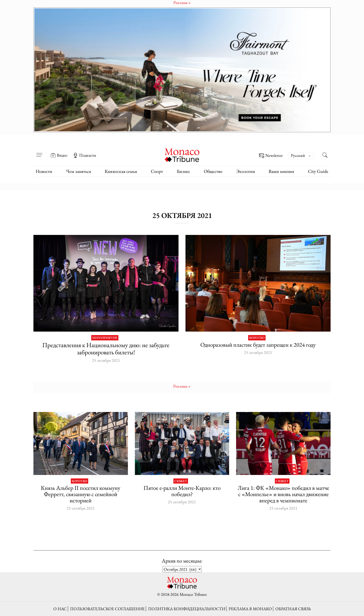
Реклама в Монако (250, 609)
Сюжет (181, 481)
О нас (60, 609)
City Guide (318, 171)
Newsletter (271, 156)
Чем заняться (79, 171)
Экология (246, 171)
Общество (213, 171)
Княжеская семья (121, 171)
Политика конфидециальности (187, 609)
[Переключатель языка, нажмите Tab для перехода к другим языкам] (301, 156)
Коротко (257, 338)
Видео (59, 155)
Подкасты (84, 155)
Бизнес (184, 171)
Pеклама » (182, 386)
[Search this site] (325, 156)
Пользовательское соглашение (107, 609)
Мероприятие (105, 338)
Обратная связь (293, 609)
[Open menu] (39, 152)
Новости (44, 171)
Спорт (157, 171)
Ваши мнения (281, 171)
